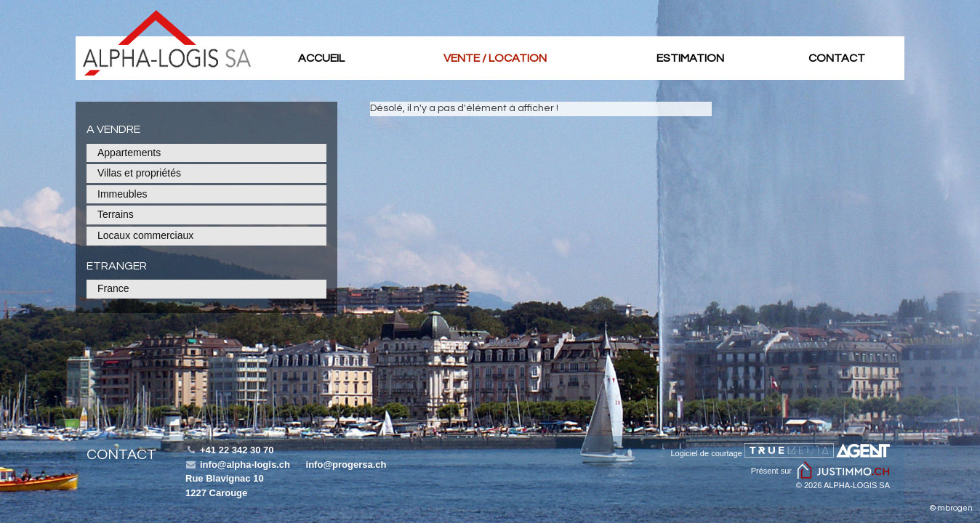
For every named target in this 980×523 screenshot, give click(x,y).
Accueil (321, 58)
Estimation (690, 58)
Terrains (116, 214)
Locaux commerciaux (145, 235)
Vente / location (495, 58)
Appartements (129, 153)
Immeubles (122, 194)
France (113, 288)
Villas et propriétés (139, 173)
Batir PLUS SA (167, 43)
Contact (837, 58)
